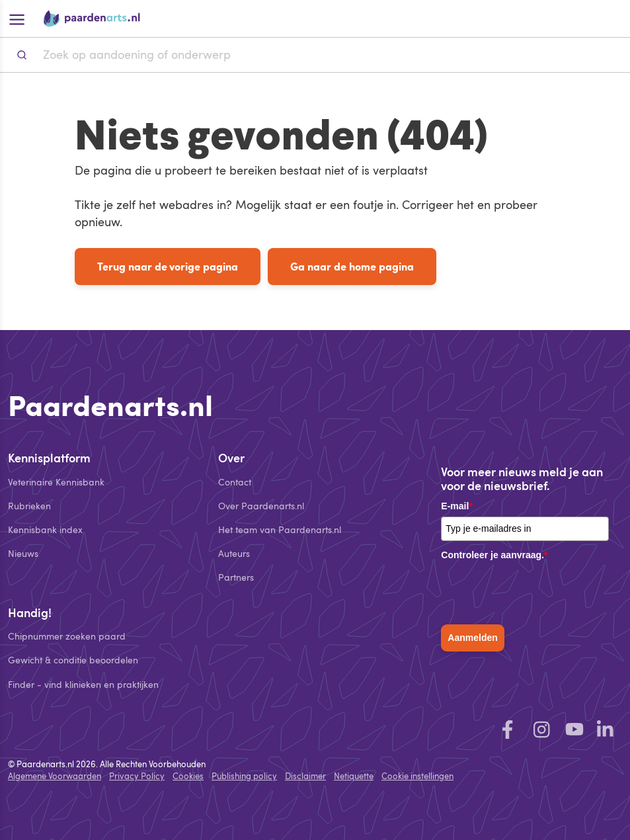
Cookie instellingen (417, 776)
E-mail (456, 506)
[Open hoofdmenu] (16, 19)
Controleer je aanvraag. (494, 555)
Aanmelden (472, 638)
